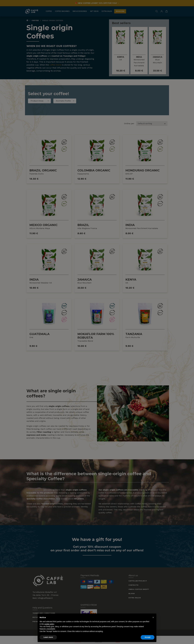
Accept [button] (148, 637)
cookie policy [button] (49, 624)
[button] (153, 617)
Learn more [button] (48, 637)
